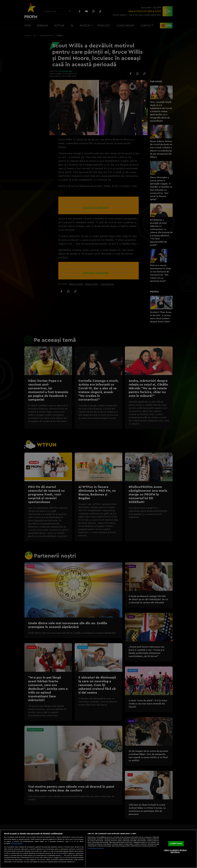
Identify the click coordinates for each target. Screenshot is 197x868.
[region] (98, 849)
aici (62, 855)
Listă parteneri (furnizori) (96, 848)
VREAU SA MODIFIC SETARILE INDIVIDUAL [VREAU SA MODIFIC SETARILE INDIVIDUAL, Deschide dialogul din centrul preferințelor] (175, 851)
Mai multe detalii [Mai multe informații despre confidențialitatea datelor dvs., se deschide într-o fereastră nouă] (17, 843)
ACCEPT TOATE (176, 844)
